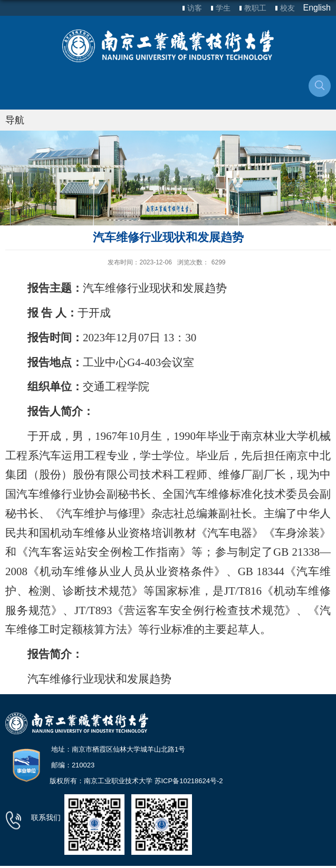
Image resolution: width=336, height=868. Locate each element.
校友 (287, 8)
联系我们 (46, 817)
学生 (223, 8)
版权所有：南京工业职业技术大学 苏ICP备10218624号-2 (136, 781)
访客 (195, 8)
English (317, 8)
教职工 (255, 8)
